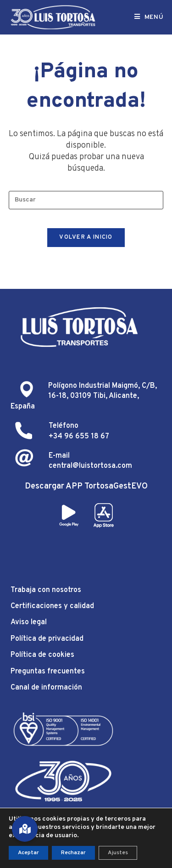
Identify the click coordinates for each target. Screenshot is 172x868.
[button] (25, 829)
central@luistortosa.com (90, 466)
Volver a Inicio (86, 237)
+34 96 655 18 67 (79, 437)
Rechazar (73, 853)
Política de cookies (42, 655)
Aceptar (28, 853)
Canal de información (46, 688)
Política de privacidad (47, 639)
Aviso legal (29, 622)
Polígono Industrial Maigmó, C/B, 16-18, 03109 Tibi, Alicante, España (84, 396)
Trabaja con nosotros (46, 590)
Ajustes (118, 853)
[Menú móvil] (149, 17)
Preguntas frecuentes (48, 672)
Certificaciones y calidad (52, 606)
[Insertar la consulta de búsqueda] (86, 200)
